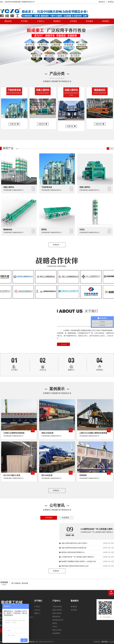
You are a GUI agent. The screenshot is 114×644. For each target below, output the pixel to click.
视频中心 (37, 613)
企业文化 (37, 610)
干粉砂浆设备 (57, 607)
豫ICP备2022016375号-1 (45, 642)
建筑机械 (25, 583)
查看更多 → (57, 491)
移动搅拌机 (56, 633)
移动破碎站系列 (58, 620)
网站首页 (102, 2)
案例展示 (57, 21)
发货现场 (74, 610)
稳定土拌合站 (57, 630)
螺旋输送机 (56, 617)
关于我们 (24, 21)
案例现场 (74, 607)
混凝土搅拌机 (57, 610)
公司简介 (37, 607)
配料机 (55, 623)
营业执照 (97, 642)
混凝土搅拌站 (57, 613)
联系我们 (111, 2)
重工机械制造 (16, 583)
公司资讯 (73, 21)
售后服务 (90, 21)
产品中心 (41, 21)
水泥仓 (55, 627)
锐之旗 (112, 642)
